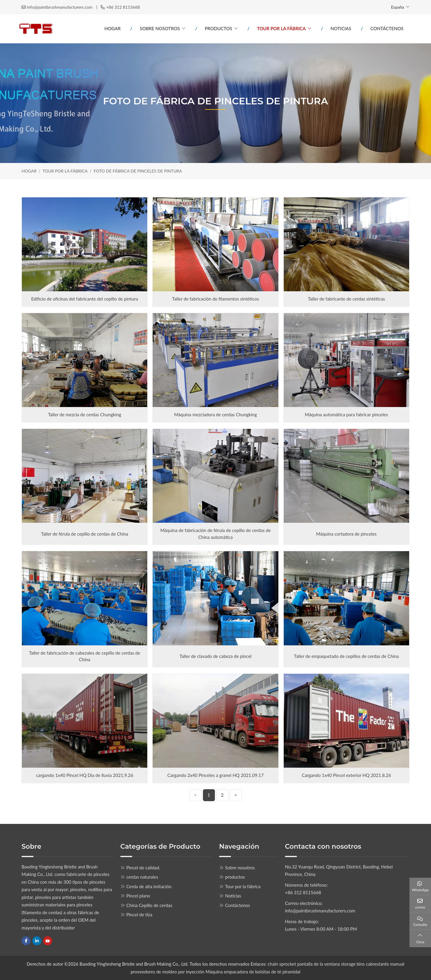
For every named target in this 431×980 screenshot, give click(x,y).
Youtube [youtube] (48, 941)
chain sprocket (282, 964)
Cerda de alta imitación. (149, 886)
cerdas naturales (142, 877)
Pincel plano (138, 896)
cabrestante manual (385, 964)
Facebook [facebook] (26, 941)
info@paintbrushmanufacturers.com (60, 7)
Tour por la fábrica (281, 28)
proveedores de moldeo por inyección (167, 972)
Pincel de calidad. (143, 868)
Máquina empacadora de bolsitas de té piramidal (253, 972)
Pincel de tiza (139, 915)
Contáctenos (387, 28)
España (397, 7)
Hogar (113, 28)
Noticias (341, 28)
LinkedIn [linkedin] (37, 941)
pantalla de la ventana (319, 964)
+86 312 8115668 (123, 7)
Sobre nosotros (160, 28)
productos (218, 28)
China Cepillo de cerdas (149, 905)
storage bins (353, 964)
